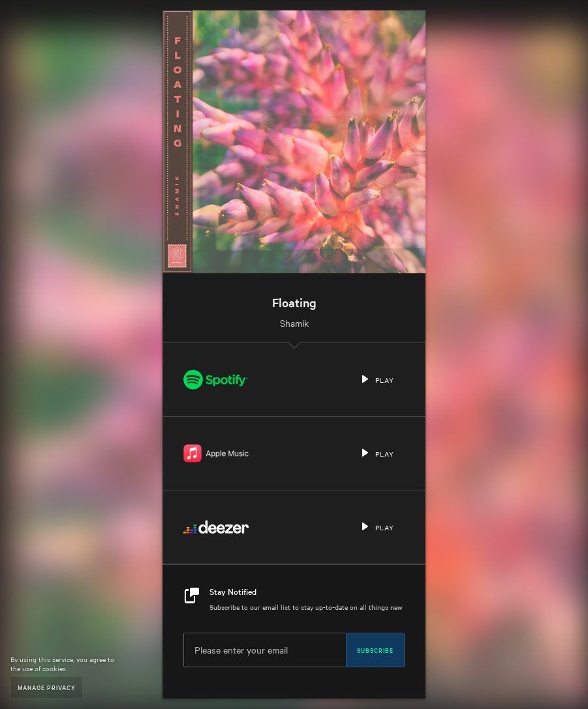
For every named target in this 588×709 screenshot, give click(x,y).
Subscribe (375, 650)
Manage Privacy (47, 687)
